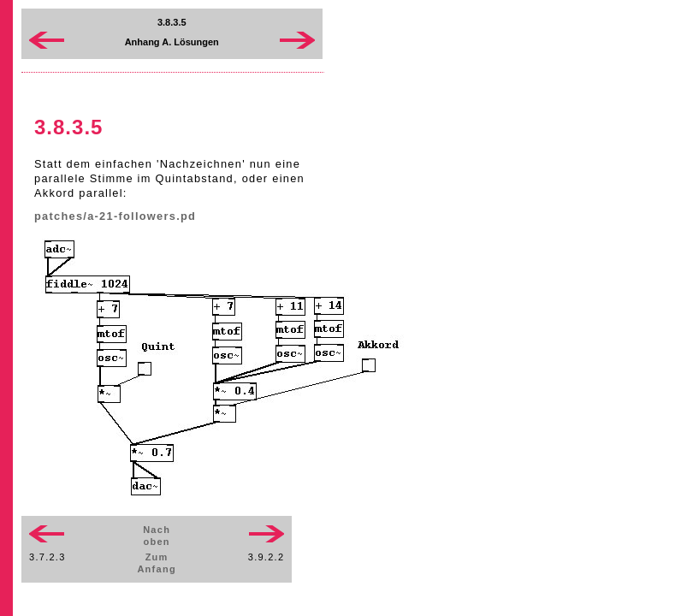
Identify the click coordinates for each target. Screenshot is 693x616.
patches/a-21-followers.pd (115, 216)
